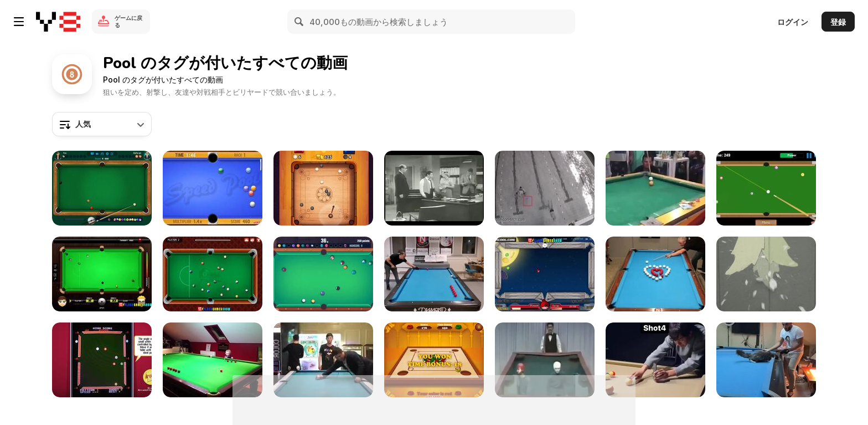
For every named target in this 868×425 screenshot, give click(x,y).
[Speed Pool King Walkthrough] (213, 188)
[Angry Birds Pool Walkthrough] (545, 274)
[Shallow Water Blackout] (545, 188)
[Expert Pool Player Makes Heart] (655, 274)
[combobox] (102, 124)
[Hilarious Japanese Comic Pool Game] (545, 360)
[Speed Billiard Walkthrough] (766, 188)
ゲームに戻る (128, 21)
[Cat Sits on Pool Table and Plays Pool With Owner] (766, 360)
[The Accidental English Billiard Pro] (655, 188)
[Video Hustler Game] (102, 360)
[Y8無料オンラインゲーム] (58, 22)
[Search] (299, 22)
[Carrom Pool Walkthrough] (434, 360)
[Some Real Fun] (323, 360)
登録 (838, 22)
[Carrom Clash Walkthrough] (323, 188)
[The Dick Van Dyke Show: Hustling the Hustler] (434, 188)
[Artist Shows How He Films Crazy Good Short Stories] (655, 360)
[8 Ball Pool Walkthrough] (102, 188)
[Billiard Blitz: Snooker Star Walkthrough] (102, 274)
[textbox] (102, 124)
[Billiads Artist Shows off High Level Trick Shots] (434, 274)
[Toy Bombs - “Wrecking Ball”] (766, 274)
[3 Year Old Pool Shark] (213, 360)
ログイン (793, 22)
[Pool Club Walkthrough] (323, 274)
